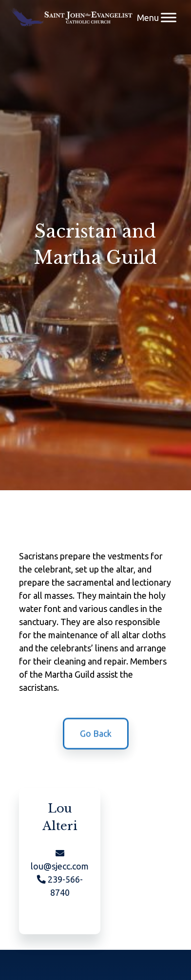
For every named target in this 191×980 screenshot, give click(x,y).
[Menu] (169, 17)
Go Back (96, 736)
